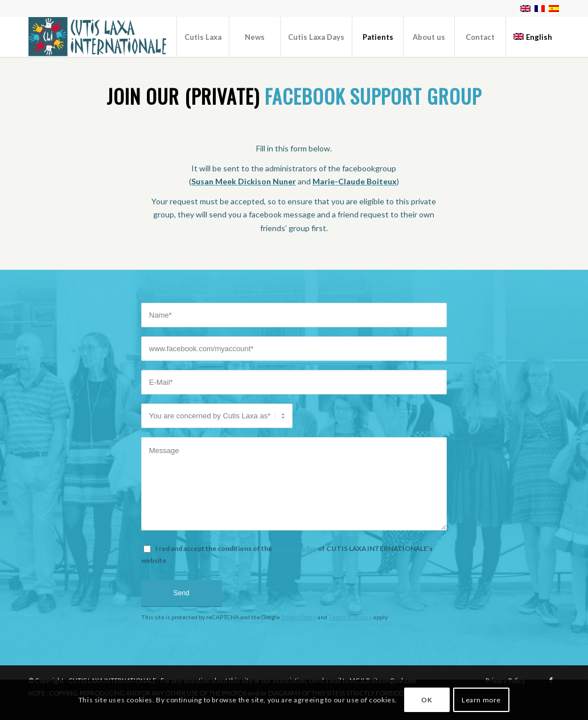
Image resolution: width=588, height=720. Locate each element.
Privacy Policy (295, 548)
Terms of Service (350, 617)
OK (427, 700)
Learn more (481, 700)
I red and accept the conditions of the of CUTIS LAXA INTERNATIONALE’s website (287, 554)
